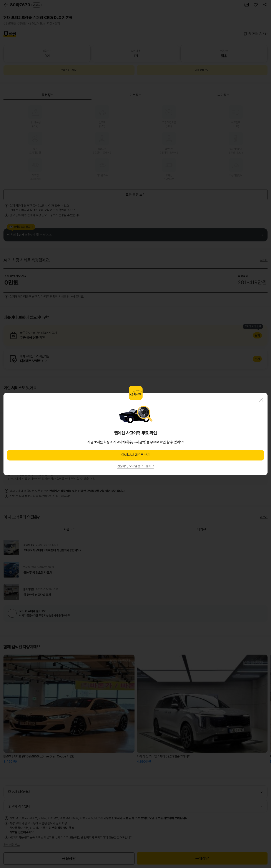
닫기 (261, 400)
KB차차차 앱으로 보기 (135, 455)
